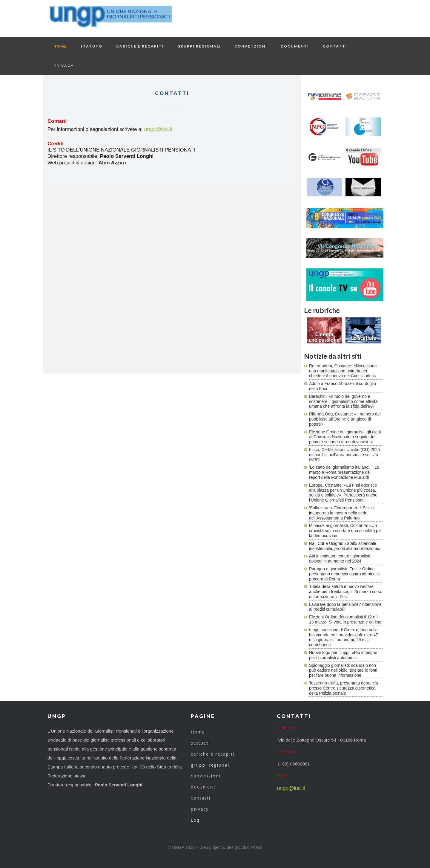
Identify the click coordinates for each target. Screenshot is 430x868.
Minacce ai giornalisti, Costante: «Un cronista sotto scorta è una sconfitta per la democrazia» (345, 531)
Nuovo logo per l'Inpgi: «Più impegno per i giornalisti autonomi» (343, 655)
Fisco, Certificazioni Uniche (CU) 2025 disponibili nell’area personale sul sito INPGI (344, 455)
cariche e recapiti (140, 46)
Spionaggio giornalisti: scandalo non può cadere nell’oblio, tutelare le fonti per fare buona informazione (343, 670)
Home (60, 46)
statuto (91, 46)
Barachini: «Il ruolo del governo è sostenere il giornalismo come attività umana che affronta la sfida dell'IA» (343, 401)
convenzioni (251, 46)
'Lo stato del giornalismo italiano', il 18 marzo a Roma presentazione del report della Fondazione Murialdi (344, 472)
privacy (64, 66)
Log (195, 820)
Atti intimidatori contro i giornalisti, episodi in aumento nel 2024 (340, 558)
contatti (335, 46)
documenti (295, 46)
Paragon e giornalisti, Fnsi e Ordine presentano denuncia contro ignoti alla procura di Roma (344, 574)
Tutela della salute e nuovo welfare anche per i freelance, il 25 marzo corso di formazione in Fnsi (346, 592)
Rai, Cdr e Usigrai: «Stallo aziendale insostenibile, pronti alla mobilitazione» (345, 546)
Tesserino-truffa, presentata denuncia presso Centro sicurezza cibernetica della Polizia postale (344, 688)
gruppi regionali (199, 46)
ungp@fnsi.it (158, 129)
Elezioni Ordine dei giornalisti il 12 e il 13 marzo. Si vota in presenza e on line (345, 619)
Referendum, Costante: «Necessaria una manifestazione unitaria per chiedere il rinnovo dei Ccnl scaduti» (343, 371)
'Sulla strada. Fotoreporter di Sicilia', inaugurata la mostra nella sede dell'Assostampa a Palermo (342, 513)
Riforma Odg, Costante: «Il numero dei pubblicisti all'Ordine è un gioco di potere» (345, 419)
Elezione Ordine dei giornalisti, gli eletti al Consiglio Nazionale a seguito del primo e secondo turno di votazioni (345, 437)
